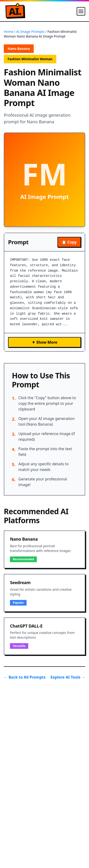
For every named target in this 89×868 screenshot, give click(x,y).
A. (15, 11)
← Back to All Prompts (25, 677)
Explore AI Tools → (68, 677)
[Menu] (81, 11)
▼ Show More (44, 342)
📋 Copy (69, 242)
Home (9, 32)
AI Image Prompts (30, 32)
